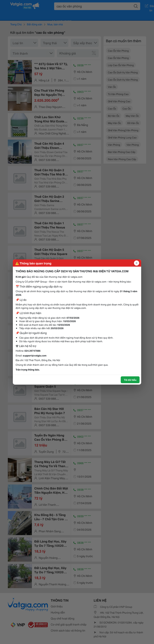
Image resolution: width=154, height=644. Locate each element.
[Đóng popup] (137, 263)
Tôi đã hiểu (130, 380)
